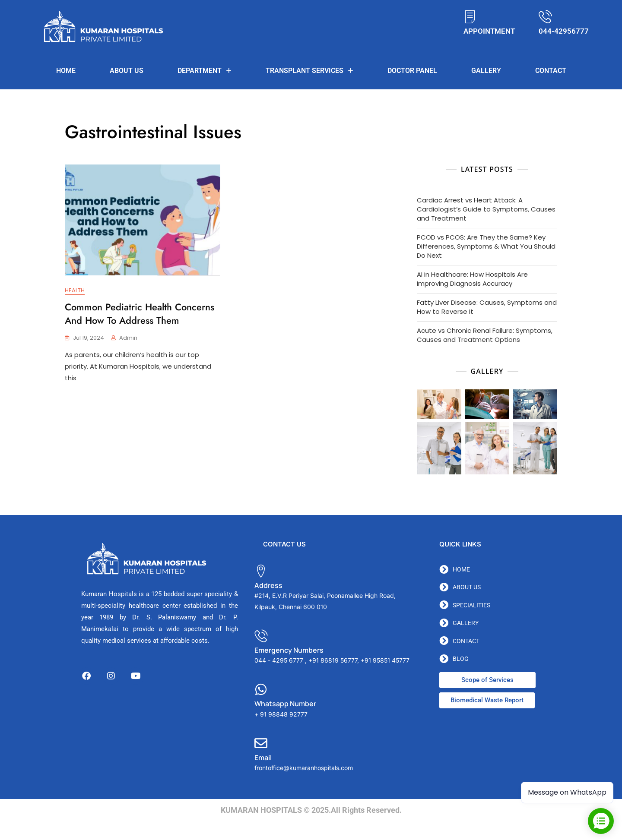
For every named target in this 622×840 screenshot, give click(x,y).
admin (128, 338)
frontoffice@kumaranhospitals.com (304, 768)
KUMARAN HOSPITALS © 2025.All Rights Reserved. (311, 810)
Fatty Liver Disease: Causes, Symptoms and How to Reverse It (487, 307)
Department (205, 71)
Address (268, 585)
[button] (205, 71)
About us (127, 71)
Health (75, 290)
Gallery (486, 71)
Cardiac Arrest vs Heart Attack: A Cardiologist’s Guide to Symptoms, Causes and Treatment (486, 209)
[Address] (261, 571)
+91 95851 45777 (385, 660)
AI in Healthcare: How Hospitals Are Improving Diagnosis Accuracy (472, 279)
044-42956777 (564, 31)
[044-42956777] (545, 17)
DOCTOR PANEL (412, 71)
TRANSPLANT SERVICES (309, 71)
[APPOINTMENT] (470, 17)
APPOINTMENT (489, 31)
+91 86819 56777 (333, 660)
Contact (551, 71)
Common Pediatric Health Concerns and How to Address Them (140, 314)
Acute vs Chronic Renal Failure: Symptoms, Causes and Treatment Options (485, 335)
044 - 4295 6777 (279, 660)
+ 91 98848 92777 (281, 714)
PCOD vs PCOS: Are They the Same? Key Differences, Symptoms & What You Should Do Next (486, 246)
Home (66, 71)
